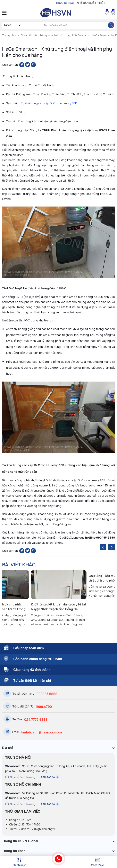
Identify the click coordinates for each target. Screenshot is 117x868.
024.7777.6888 (36, 720)
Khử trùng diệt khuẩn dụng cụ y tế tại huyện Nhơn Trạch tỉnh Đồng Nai (58, 607)
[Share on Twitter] (28, 65)
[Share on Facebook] (22, 65)
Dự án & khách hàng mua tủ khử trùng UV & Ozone (54, 35)
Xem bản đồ (50, 777)
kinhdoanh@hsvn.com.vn (42, 732)
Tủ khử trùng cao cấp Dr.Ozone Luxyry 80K (49, 103)
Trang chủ (9, 35)
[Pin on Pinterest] (33, 65)
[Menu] (19, 862)
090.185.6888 (47, 694)
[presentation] (103, 547)
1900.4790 (44, 707)
